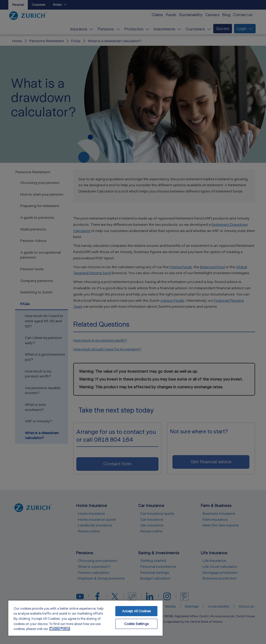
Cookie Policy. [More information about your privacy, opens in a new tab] (60, 629)
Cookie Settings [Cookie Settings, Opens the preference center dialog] (136, 624)
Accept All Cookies (136, 611)
